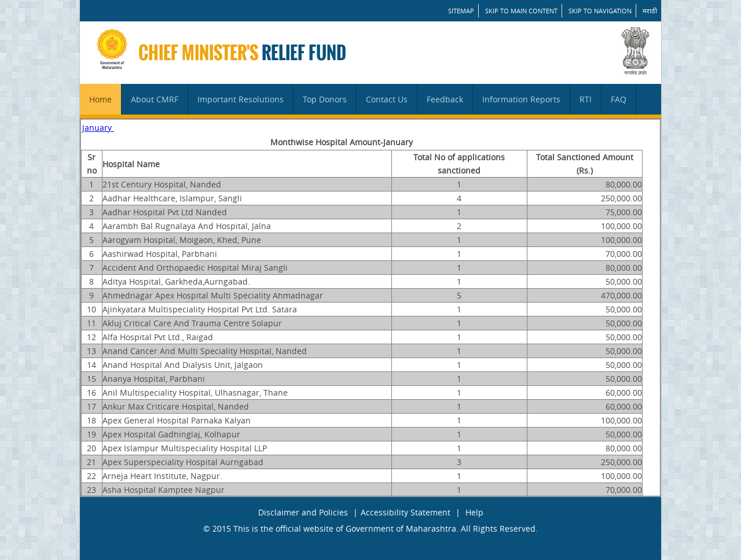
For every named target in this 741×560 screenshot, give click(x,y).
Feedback (445, 99)
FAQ (619, 99)
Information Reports (521, 99)
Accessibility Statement (406, 512)
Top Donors (325, 99)
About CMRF (155, 99)
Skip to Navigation (600, 11)
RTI (586, 99)
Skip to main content (521, 11)
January (98, 128)
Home (100, 99)
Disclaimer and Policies (303, 512)
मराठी (650, 11)
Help (474, 512)
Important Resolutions (241, 99)
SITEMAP (461, 11)
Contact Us (387, 99)
